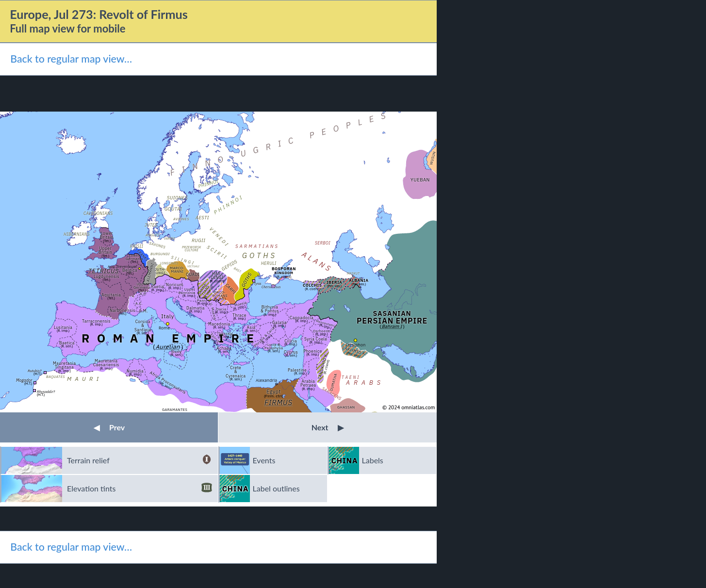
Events (264, 460)
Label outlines (276, 488)
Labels (373, 460)
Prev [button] (109, 427)
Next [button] (328, 427)
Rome (164, 328)
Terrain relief (140, 460)
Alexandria (266, 380)
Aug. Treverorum (122, 266)
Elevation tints (140, 489)
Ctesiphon (355, 345)
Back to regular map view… (71, 59)
